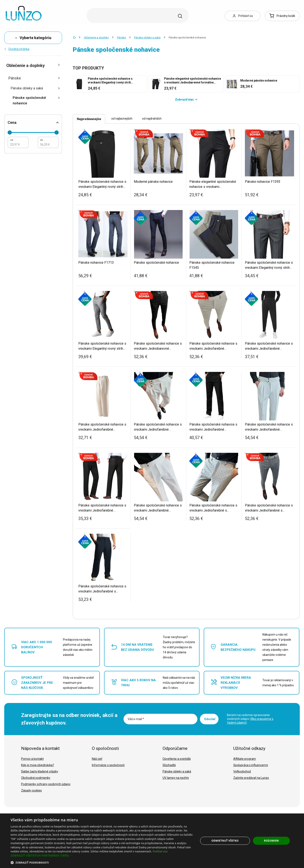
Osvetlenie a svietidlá (177, 759)
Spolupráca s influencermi (251, 765)
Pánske (121, 38)
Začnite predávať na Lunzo (251, 778)
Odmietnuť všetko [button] (225, 841)
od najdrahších (152, 119)
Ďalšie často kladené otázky (40, 771)
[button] (102, 856)
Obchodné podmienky (36, 778)
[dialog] (152, 841)
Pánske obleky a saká (147, 38)
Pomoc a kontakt (32, 759)
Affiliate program (245, 759)
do (42, 140)
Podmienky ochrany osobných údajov (46, 784)
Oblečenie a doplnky (96, 38)
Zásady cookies (31, 790)
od (12, 140)
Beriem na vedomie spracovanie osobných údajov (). (250, 719)
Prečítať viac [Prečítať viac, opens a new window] (160, 851)
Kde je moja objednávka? (38, 765)
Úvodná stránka (17, 49)
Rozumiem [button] (271, 841)
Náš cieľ (97, 759)
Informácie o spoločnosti (108, 765)
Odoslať (210, 719)
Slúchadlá (169, 765)
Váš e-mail (136, 719)
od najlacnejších (122, 119)
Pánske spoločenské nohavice (36, 100)
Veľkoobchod (242, 771)
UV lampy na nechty (176, 778)
